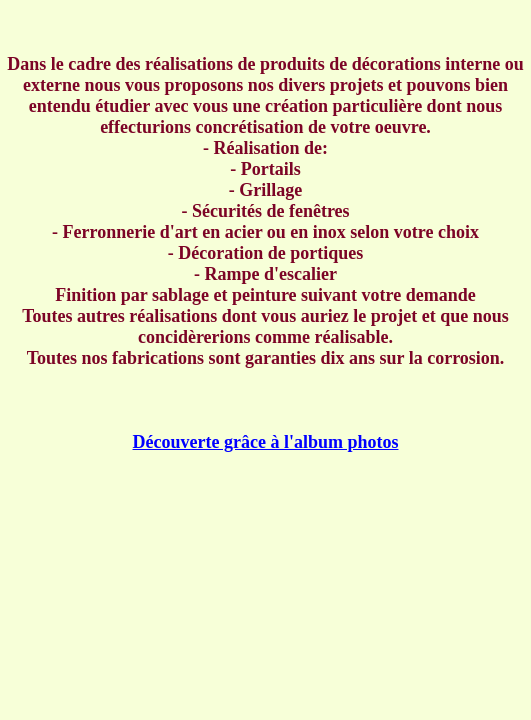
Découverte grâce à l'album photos (266, 442)
